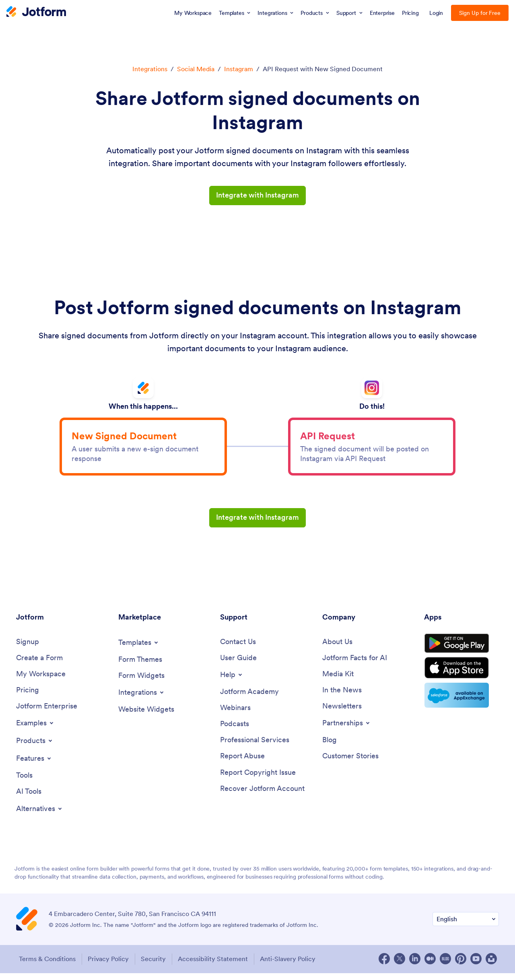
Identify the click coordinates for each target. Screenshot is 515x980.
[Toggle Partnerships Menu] (347, 730)
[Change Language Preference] (466, 927)
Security (155, 966)
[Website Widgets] (146, 716)
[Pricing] (28, 697)
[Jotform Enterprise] (47, 713)
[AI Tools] (29, 799)
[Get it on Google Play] (461, 651)
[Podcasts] (235, 731)
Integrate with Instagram (257, 195)
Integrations (150, 69)
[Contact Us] (238, 648)
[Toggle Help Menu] (232, 681)
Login (436, 13)
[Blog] (330, 747)
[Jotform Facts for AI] (355, 664)
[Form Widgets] (141, 682)
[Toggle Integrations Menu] (142, 699)
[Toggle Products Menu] (35, 748)
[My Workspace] (41, 680)
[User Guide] (238, 664)
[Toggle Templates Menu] (139, 649)
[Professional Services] (255, 747)
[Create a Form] (39, 664)
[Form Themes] (140, 666)
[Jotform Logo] (36, 12)
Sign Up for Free (480, 13)
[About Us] (337, 648)
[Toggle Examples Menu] (35, 730)
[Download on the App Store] (461, 677)
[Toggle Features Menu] (34, 766)
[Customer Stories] (350, 764)
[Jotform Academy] (249, 698)
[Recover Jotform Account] (262, 796)
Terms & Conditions (46, 966)
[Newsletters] (342, 713)
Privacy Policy (109, 966)
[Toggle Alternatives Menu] (40, 816)
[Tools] (24, 783)
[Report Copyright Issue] (258, 780)
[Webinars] (235, 715)
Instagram (239, 69)
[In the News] (342, 697)
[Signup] (28, 648)
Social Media (196, 69)
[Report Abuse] (242, 764)
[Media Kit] (338, 680)
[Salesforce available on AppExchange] (461, 706)
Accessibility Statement (216, 966)
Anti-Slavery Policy (292, 966)
